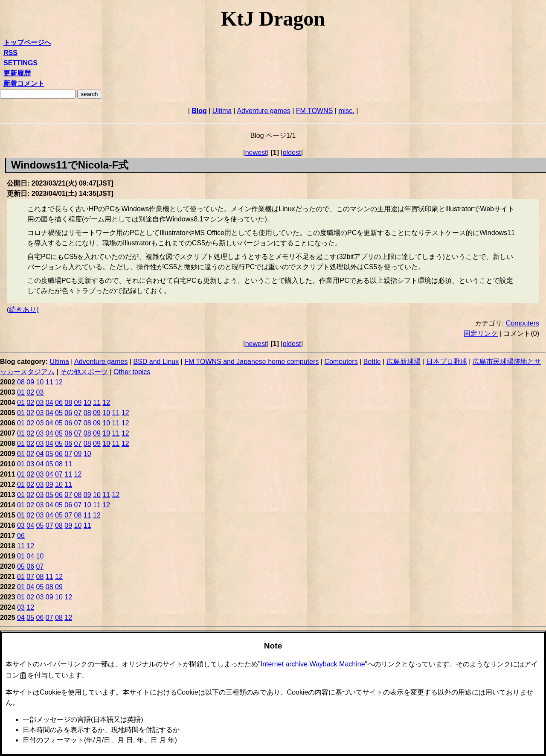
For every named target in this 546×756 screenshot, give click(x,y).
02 (30, 392)
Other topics (132, 372)
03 (40, 392)
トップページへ (27, 42)
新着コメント (24, 83)
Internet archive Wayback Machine (313, 664)
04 (49, 403)
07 (78, 413)
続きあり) (24, 310)
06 (59, 403)
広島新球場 (404, 362)
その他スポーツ (84, 372)
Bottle (372, 362)
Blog (199, 111)
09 (30, 382)
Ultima (222, 111)
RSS (10, 53)
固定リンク (481, 333)
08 (21, 382)
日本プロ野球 (447, 362)
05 (59, 413)
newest (256, 153)
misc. (346, 111)
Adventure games (263, 111)
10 (40, 382)
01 (21, 392)
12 (59, 382)
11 (49, 382)
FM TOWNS (315, 111)
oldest (292, 153)
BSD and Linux (156, 362)
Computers (523, 323)
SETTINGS (20, 63)
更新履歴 (17, 73)
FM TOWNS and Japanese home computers (251, 362)
